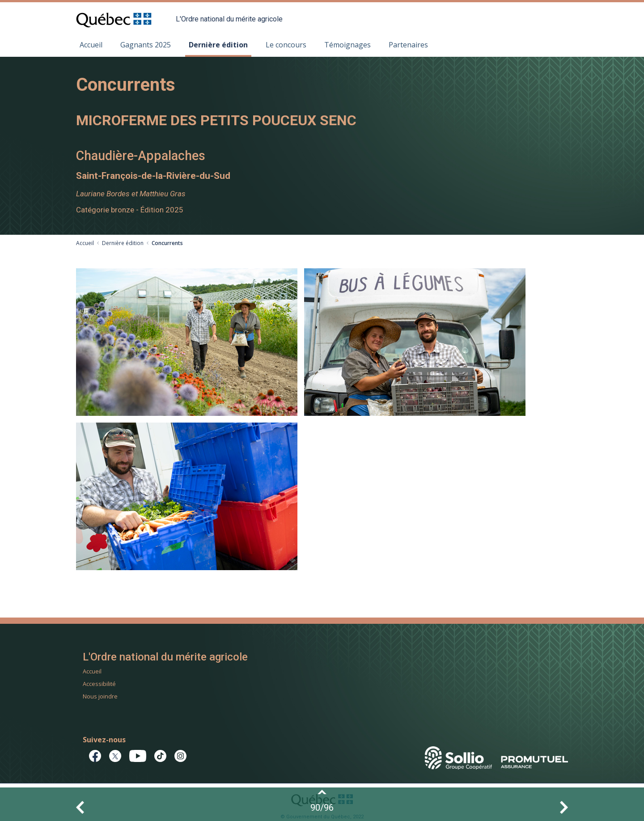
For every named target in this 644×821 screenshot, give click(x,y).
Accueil (91, 45)
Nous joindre (100, 696)
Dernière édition (218, 45)
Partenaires (408, 45)
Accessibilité (99, 684)
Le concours (286, 45)
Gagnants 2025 (146, 45)
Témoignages (347, 45)
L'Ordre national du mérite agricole (229, 19)
